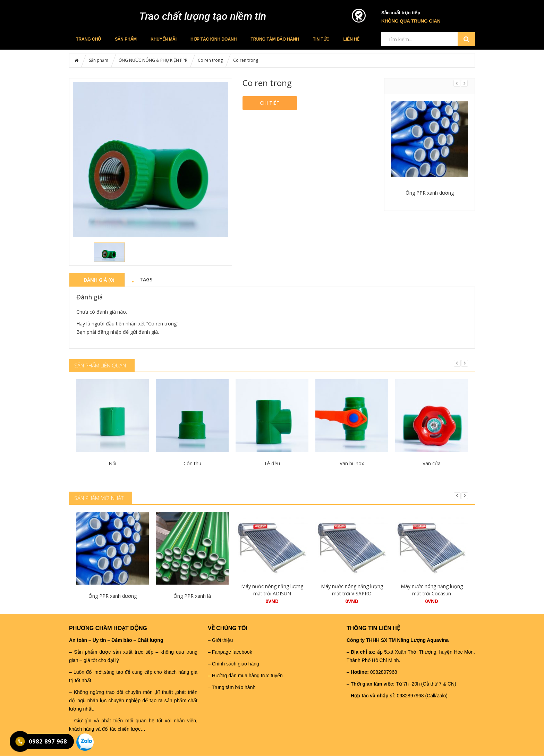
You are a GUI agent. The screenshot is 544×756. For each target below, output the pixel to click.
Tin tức (321, 39)
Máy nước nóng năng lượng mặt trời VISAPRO (352, 590)
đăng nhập (109, 332)
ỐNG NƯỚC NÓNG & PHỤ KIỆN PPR (153, 60)
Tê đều (272, 463)
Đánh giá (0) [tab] (99, 280)
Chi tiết (270, 103)
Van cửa (432, 463)
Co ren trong (210, 60)
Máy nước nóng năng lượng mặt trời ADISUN (272, 590)
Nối (112, 463)
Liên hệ (351, 39)
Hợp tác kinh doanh (214, 39)
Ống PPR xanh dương (430, 193)
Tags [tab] (146, 279)
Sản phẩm (126, 39)
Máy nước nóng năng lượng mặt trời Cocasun (432, 590)
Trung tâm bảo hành (275, 39)
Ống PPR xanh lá (192, 596)
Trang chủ (88, 39)
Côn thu (192, 463)
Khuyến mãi (164, 39)
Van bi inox (352, 463)
